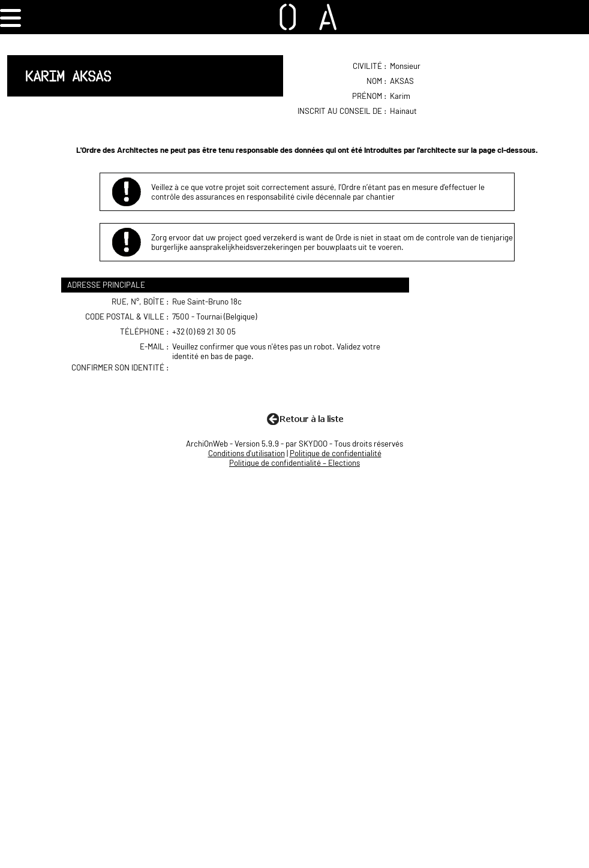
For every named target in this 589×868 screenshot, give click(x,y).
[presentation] (265, 386)
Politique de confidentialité (336, 453)
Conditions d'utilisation (247, 453)
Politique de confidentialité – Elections (294, 463)
